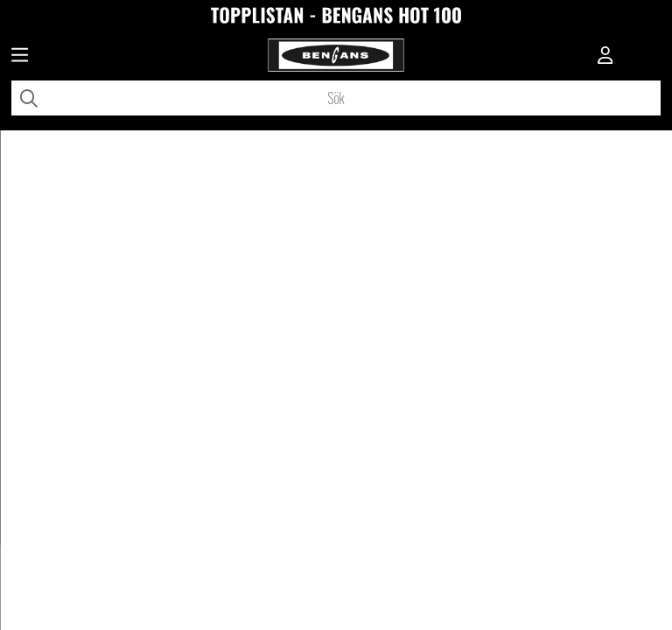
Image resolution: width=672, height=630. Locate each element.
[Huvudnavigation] (20, 57)
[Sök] (336, 98)
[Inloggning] (605, 57)
